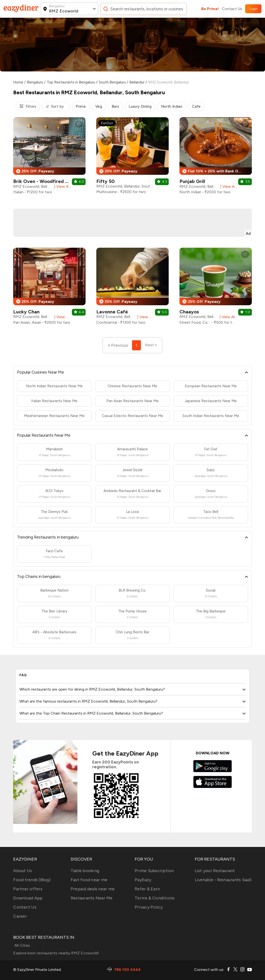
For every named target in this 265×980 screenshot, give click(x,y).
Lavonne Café (112, 312)
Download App (28, 898)
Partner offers (28, 889)
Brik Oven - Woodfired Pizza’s (46, 181)
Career (20, 916)
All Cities (22, 945)
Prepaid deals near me (93, 889)
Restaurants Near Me (92, 898)
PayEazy (143, 880)
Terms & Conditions (155, 898)
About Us (23, 871)
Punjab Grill (192, 181)
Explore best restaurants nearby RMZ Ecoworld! (56, 953)
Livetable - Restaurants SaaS (223, 880)
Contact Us (232, 9)
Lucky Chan (26, 312)
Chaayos (189, 312)
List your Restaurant (215, 871)
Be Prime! (210, 9)
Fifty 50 (105, 181)
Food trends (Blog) (32, 880)
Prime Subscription (154, 871)
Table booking (85, 871)
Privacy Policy (149, 907)
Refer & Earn (147, 889)
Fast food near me (89, 880)
